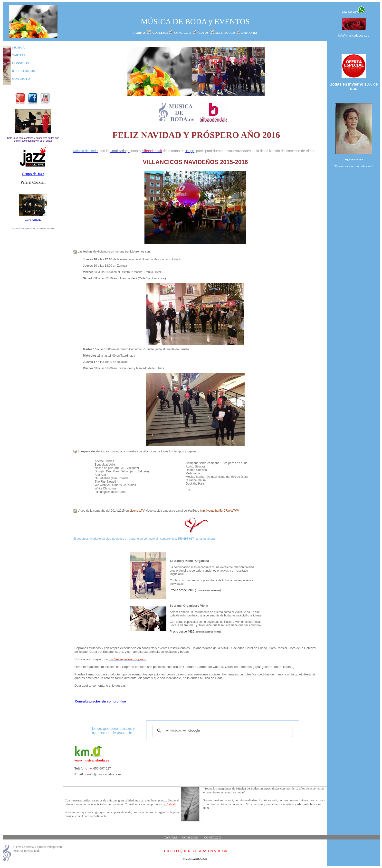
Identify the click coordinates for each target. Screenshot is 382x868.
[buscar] (222, 731)
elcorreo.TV (137, 511)
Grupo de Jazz (33, 174)
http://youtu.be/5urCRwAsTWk (220, 511)
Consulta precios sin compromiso (100, 701)
